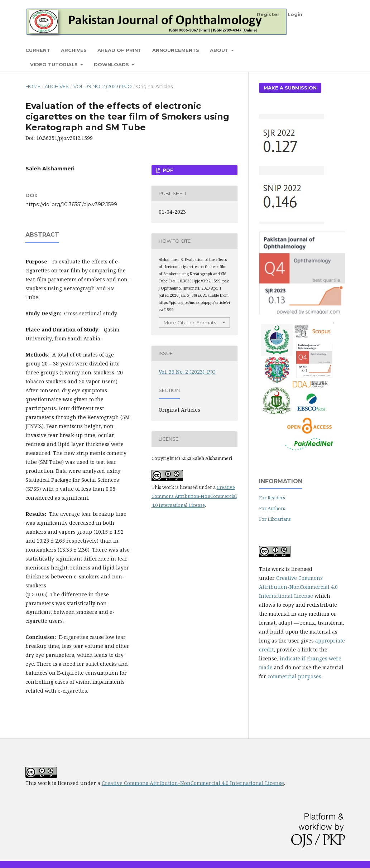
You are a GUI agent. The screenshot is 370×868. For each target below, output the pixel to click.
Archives (74, 50)
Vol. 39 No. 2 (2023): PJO (103, 86)
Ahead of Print (119, 50)
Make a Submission (290, 88)
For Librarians (275, 519)
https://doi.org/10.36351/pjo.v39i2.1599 (71, 204)
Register (268, 14)
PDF (167, 170)
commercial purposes (294, 676)
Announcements (176, 50)
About (220, 50)
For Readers (272, 498)
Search (328, 50)
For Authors (272, 508)
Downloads (112, 64)
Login (295, 14)
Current (38, 50)
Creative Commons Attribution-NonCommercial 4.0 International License (194, 496)
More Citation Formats (190, 323)
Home (33, 86)
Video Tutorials (55, 64)
